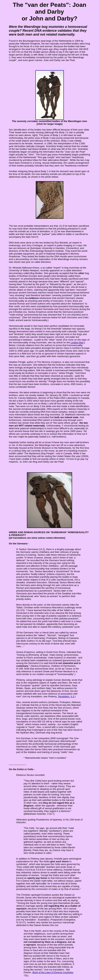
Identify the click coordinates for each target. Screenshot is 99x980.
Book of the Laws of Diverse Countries (53, 972)
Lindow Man (77, 342)
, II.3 (66, 696)
